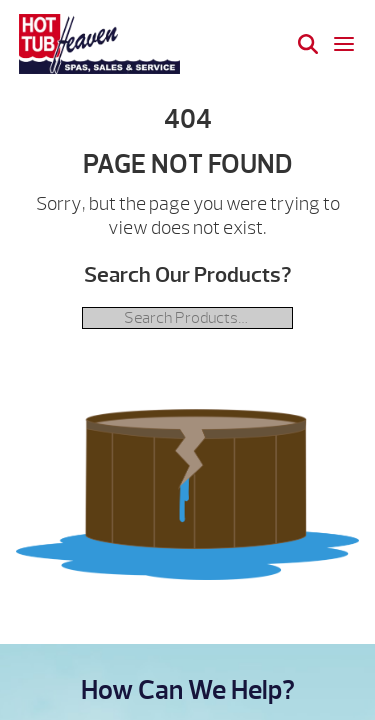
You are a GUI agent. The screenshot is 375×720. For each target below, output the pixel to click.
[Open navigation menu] (344, 44)
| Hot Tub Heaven (99, 44)
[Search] (308, 44)
